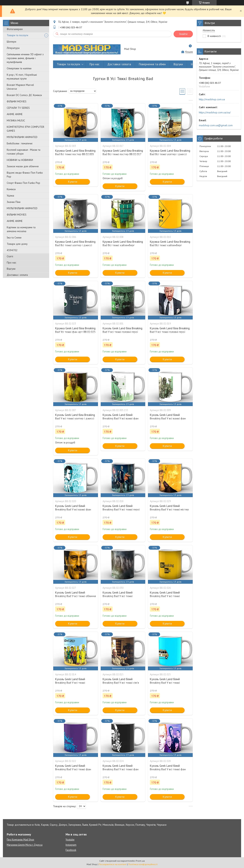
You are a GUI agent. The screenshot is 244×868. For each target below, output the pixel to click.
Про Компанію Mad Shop (20, 840)
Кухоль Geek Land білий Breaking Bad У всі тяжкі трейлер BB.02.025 (165, 683)
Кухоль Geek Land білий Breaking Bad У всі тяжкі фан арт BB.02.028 (168, 769)
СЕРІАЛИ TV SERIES (18, 108)
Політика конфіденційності (143, 864)
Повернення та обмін (152, 64)
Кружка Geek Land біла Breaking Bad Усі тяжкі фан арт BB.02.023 (75, 330)
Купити (73, 182)
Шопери (11, 42)
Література (13, 48)
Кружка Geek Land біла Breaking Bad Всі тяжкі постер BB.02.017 (123, 152)
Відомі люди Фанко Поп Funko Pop (25, 175)
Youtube (70, 840)
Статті (10, 256)
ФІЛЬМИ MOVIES (17, 101)
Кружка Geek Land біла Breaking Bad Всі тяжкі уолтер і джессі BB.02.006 (75, 245)
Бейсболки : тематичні (20, 143)
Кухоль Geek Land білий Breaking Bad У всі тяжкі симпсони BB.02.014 (70, 683)
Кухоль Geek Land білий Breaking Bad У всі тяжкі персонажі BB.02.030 (118, 596)
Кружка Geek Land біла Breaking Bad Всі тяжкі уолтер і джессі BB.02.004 (170, 154)
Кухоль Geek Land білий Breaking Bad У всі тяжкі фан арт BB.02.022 (73, 769)
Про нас (11, 263)
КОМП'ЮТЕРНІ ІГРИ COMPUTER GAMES (25, 129)
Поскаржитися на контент (113, 864)
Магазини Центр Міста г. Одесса (25, 845)
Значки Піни (14, 202)
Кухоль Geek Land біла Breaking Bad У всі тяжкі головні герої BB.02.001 (122, 332)
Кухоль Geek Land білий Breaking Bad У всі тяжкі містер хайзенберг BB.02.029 (169, 510)
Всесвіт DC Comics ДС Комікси (24, 95)
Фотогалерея (15, 29)
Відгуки (11, 269)
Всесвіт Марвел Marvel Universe (20, 87)
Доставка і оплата (17, 275)
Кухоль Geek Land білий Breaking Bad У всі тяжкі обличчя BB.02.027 (76, 596)
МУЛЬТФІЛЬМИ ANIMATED (22, 137)
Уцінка (10, 196)
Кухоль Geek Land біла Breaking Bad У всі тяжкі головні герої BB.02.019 (170, 332)
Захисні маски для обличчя (23, 166)
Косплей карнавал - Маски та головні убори (24, 152)
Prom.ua (140, 861)
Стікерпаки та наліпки (19, 68)
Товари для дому (17, 244)
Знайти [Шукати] (183, 34)
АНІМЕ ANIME (15, 114)
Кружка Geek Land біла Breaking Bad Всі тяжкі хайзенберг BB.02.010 (170, 245)
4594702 (12, 250)
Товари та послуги (17, 35)
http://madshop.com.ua (212, 99)
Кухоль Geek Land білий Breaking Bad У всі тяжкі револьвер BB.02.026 (165, 596)
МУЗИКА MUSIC (16, 120)
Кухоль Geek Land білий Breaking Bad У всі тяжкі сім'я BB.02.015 (121, 683)
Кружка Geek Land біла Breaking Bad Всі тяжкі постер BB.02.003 (75, 152)
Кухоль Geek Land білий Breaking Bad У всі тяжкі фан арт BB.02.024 (121, 769)
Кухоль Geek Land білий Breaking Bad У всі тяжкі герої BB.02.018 (121, 510)
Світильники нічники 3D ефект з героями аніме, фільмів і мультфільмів (25, 58)
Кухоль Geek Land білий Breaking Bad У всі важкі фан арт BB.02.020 (73, 510)
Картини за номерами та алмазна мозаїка (21, 229)
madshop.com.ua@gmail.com (216, 125)
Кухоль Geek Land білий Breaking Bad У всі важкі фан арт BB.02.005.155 (121, 419)
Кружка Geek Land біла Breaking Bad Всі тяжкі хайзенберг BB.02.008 (123, 245)
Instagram (197, 64)
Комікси (11, 189)
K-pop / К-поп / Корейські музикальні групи (22, 77)
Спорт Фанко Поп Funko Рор (23, 183)
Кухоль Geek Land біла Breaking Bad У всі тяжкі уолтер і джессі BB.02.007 (75, 419)
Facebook (71, 850)
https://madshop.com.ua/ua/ (215, 112)
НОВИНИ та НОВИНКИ (20, 160)
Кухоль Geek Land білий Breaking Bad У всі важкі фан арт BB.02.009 (168, 419)
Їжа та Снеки (14, 237)
